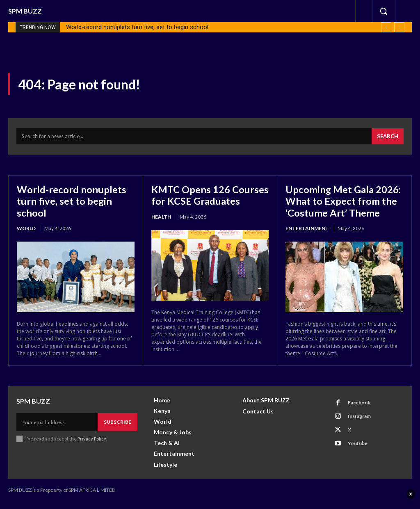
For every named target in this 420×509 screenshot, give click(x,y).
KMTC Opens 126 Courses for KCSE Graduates (191, 201)
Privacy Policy (92, 446)
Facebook (359, 410)
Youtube (358, 450)
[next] (399, 27)
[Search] (388, 137)
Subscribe (118, 429)
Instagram (359, 423)
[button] (383, 11)
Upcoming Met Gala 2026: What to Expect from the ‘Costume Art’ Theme (343, 201)
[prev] (386, 27)
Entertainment (307, 227)
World (26, 227)
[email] (57, 429)
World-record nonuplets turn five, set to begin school (137, 27)
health (161, 227)
